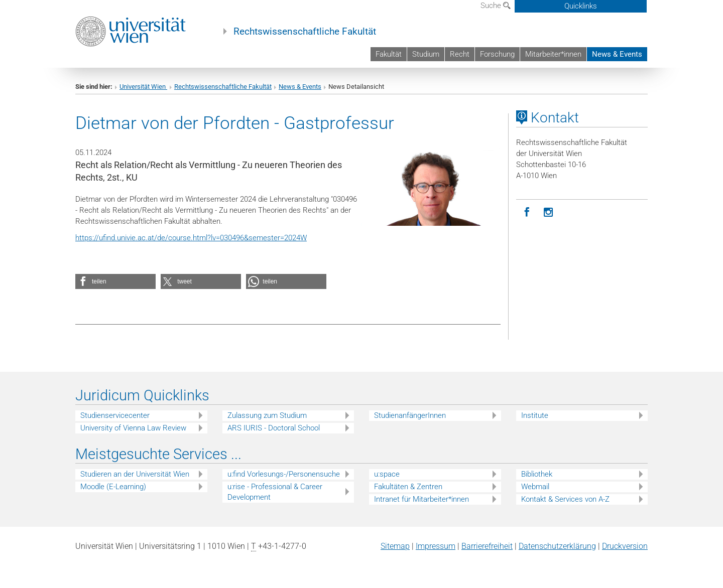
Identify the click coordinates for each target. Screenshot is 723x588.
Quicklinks (581, 6)
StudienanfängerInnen (410, 415)
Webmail (535, 487)
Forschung (497, 54)
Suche (496, 6)
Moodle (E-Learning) (113, 487)
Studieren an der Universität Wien (135, 474)
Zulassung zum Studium (267, 415)
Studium (426, 54)
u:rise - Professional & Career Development (275, 492)
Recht (460, 54)
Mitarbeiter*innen (553, 54)
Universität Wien (143, 87)
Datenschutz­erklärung (557, 546)
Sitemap (395, 546)
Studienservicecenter (115, 415)
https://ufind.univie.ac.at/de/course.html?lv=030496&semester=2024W (191, 238)
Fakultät (389, 54)
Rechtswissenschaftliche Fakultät (305, 32)
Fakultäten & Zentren (408, 487)
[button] (115, 281)
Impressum (436, 546)
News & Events (617, 54)
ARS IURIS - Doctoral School (274, 428)
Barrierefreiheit (487, 546)
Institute (535, 415)
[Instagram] (549, 212)
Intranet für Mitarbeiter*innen (421, 499)
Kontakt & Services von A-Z (565, 499)
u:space (387, 474)
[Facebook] (527, 212)
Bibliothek (537, 474)
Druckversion (625, 546)
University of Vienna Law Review (133, 428)
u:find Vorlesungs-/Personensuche (284, 474)
